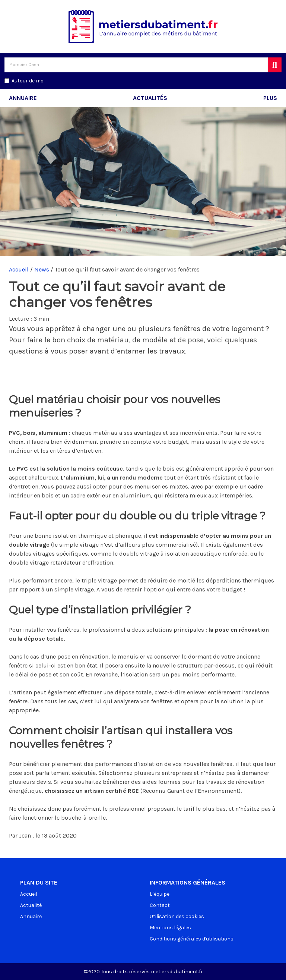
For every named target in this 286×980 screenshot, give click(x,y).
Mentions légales (170, 928)
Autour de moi (28, 81)
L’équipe (160, 894)
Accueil (19, 269)
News (42, 269)
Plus (270, 98)
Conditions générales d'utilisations (192, 939)
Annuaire (23, 98)
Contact (160, 905)
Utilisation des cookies (177, 916)
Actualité (31, 905)
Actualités (150, 98)
